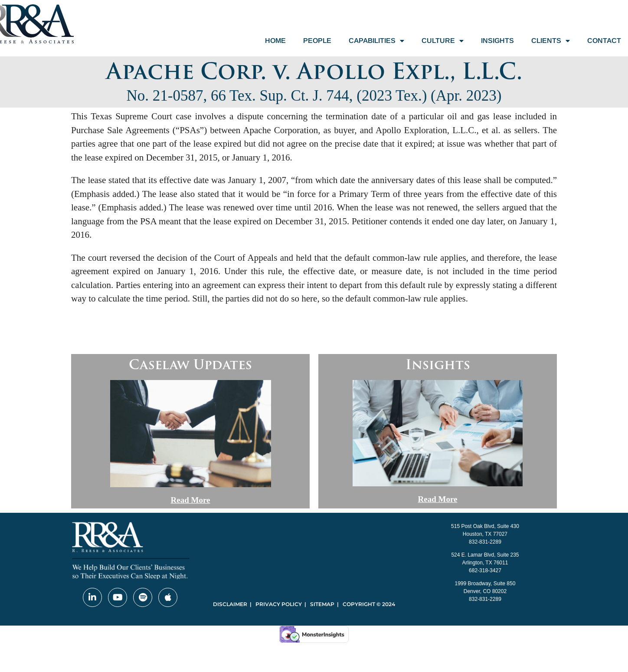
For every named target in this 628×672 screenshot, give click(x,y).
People (317, 41)
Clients (551, 41)
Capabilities (376, 41)
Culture (443, 41)
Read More (191, 500)
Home (275, 41)
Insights (497, 41)
